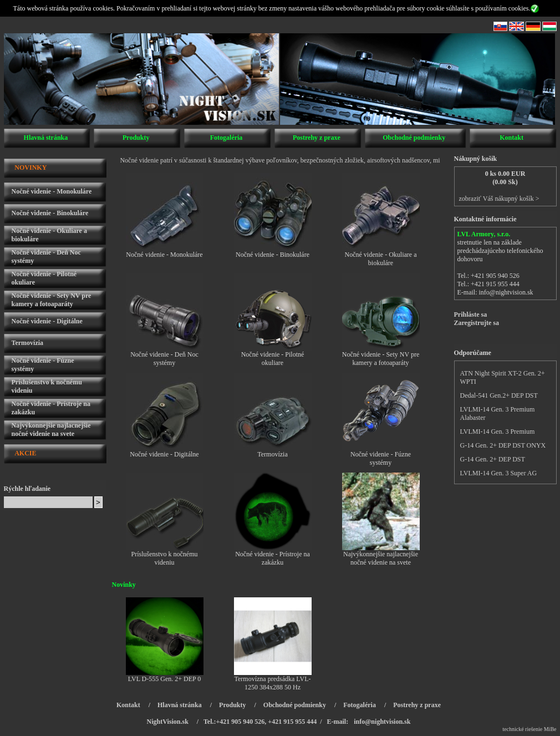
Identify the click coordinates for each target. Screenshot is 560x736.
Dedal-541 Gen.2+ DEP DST (499, 395)
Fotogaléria (226, 138)
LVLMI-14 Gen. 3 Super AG (499, 473)
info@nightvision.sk (506, 292)
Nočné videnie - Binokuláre (50, 213)
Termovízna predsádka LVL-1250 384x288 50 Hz (273, 683)
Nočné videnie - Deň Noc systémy (164, 359)
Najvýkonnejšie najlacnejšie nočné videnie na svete (51, 430)
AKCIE (25, 453)
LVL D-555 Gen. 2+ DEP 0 (164, 679)
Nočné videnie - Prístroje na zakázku (273, 558)
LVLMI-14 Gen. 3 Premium (498, 432)
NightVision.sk (168, 722)
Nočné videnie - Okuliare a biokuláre (381, 259)
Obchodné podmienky (414, 138)
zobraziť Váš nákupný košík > (499, 199)
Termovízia (28, 343)
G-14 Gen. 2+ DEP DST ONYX (503, 445)
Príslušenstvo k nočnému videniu (165, 558)
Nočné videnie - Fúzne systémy (381, 458)
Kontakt (511, 138)
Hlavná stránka (46, 138)
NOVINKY (30, 167)
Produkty (136, 138)
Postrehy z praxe (317, 138)
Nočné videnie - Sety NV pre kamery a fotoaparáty (52, 300)
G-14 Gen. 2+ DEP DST (493, 459)
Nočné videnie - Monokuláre (52, 191)
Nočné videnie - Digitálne (47, 321)
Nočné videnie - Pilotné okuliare (273, 359)
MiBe (550, 729)
